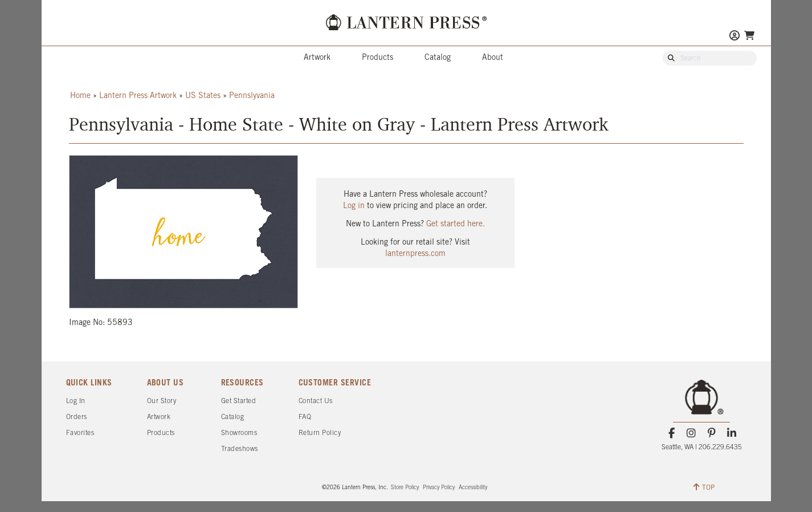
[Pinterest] (711, 433)
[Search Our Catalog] (715, 59)
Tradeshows (240, 449)
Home (80, 96)
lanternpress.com (415, 254)
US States (203, 96)
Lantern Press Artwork (138, 96)
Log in (354, 206)
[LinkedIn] (731, 433)
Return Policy (320, 433)
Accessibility (473, 488)
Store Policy (405, 488)
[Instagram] (691, 433)
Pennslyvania (252, 96)
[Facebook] (672, 433)
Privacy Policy (439, 488)
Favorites (80, 433)
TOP (704, 487)
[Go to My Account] (735, 37)
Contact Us (316, 401)
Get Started (239, 401)
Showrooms (239, 433)
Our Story (162, 401)
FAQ (305, 417)
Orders (77, 417)
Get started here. (456, 224)
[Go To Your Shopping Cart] (749, 36)
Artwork (317, 58)
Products (378, 58)
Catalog (438, 58)
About (493, 58)
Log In (76, 401)
